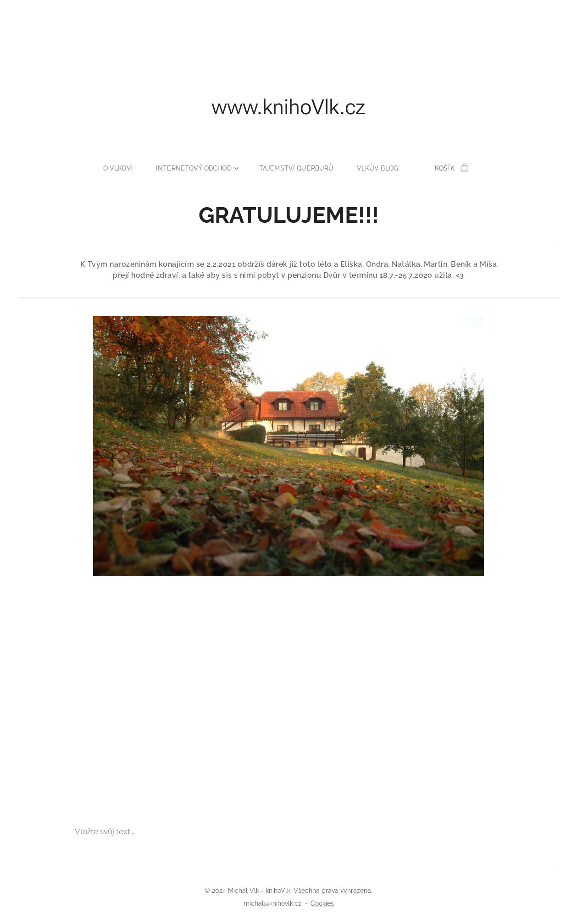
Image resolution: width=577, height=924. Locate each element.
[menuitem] (118, 168)
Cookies (322, 903)
